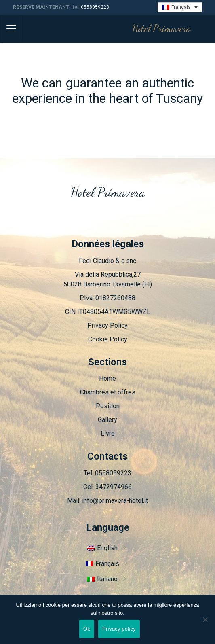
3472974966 (114, 487)
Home (107, 378)
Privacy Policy (107, 325)
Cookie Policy (108, 339)
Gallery (107, 420)
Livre (108, 433)
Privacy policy (119, 629)
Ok (87, 629)
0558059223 (95, 7)
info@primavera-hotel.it (115, 501)
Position (108, 406)
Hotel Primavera (161, 29)
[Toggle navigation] (11, 29)
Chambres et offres (108, 392)
